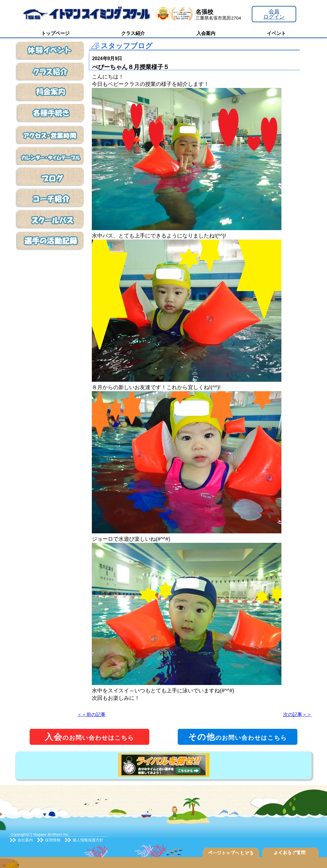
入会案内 (206, 33)
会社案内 (25, 840)
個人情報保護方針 (88, 840)
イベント (276, 33)
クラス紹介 (133, 33)
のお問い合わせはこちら (89, 737)
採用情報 (53, 840)
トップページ (55, 33)
